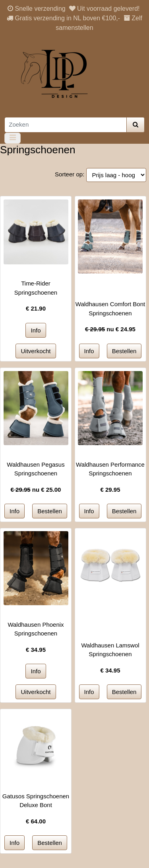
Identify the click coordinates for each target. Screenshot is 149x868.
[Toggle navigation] (13, 138)
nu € (110, 329)
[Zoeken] (66, 125)
